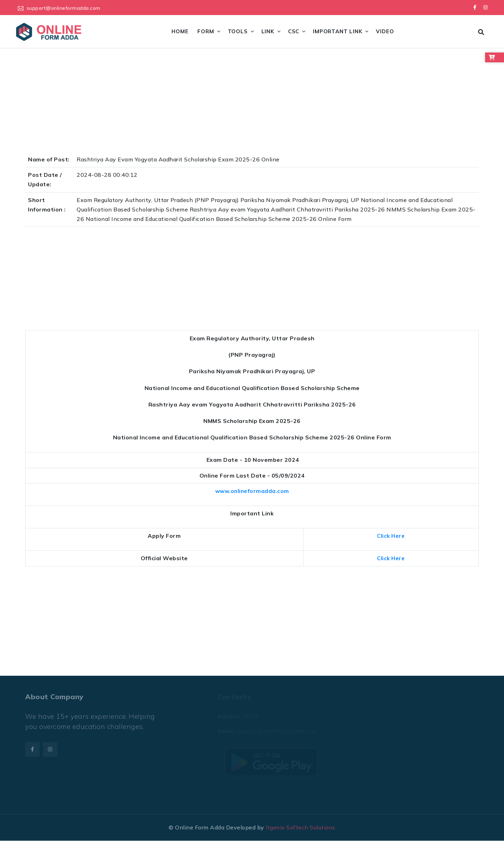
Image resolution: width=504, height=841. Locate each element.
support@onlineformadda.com (64, 8)
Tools (237, 31)
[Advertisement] (235, 103)
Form (206, 31)
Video (385, 31)
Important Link (338, 31)
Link (268, 31)
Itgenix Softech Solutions (301, 827)
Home (180, 31)
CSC (293, 31)
